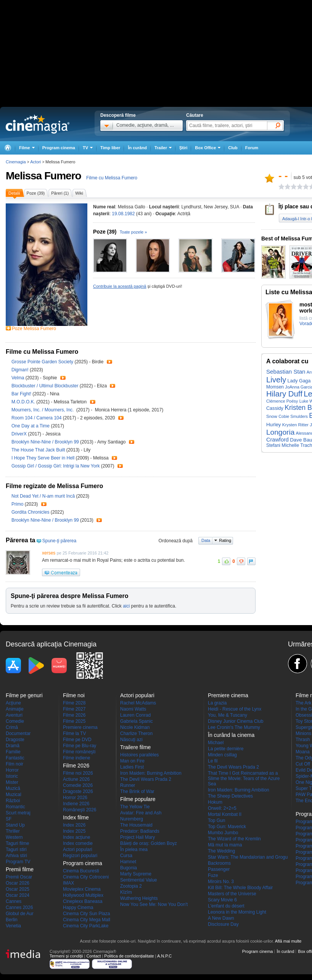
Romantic (15, 807)
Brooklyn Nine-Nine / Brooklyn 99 (45, 442)
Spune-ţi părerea (59, 541)
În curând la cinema (231, 735)
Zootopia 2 (131, 886)
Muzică (13, 788)
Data (206, 540)
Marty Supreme (136, 874)
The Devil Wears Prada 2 (146, 779)
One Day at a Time (31, 426)
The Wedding (221, 851)
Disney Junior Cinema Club (236, 721)
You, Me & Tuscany (228, 715)
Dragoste (15, 740)
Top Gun (216, 820)
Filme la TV (74, 733)
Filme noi (74, 695)
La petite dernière (226, 749)
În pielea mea (134, 849)
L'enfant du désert (226, 906)
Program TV (18, 862)
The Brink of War (137, 791)
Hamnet (128, 862)
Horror (12, 770)
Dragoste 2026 (78, 791)
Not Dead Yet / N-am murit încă (43, 496)
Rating (225, 540)
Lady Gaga (299, 381)
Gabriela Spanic (136, 721)
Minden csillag (222, 755)
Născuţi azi (131, 740)
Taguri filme (17, 843)
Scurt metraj (18, 813)
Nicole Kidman (135, 727)
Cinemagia (16, 162)
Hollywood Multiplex (83, 895)
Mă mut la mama (225, 845)
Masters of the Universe (232, 894)
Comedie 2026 (78, 785)
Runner (128, 785)
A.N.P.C (164, 956)
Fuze (213, 875)
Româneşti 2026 (80, 810)
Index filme (76, 817)
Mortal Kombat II (225, 814)
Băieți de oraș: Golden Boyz (149, 843)
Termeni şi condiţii (66, 956)
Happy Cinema (78, 907)
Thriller (13, 831)
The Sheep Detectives (230, 796)
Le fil (213, 761)
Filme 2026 (74, 715)
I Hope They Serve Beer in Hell (44, 458)
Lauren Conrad (135, 715)
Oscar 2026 (18, 883)
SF (9, 819)
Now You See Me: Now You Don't (154, 904)
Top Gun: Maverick (227, 827)
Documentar (18, 733)
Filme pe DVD (77, 740)
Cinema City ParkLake (86, 926)
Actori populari (78, 849)
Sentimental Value (139, 880)
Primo (18, 504)
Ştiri (183, 148)
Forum (252, 148)
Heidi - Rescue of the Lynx (235, 709)
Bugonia (129, 868)
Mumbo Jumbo (223, 833)
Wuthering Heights (139, 898)
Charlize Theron (136, 733)
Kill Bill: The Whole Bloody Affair (240, 888)
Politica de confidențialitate (129, 956)
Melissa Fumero (43, 176)
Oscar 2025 (18, 889)
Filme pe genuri (24, 695)
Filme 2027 (74, 709)
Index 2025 (74, 831)
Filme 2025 (74, 721)
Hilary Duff (284, 394)
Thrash (303, 740)
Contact (93, 956)
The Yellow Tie (135, 807)
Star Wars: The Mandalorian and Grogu (248, 857)
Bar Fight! (22, 394)
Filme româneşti (79, 752)
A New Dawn (221, 918)
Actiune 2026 (76, 779)
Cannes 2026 (19, 907)
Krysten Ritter (295, 425)
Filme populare (138, 799)
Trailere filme (135, 747)
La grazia (217, 703)
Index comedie (78, 843)
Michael (216, 743)
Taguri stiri (16, 849)
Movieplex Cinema (82, 889)
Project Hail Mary (138, 837)
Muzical (14, 795)
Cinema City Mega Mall (87, 920)
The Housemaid (136, 825)
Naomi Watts (133, 709)
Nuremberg (132, 819)
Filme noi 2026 (78, 773)
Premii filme (20, 869)
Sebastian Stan (286, 372)
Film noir (14, 764)
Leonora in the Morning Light (237, 912)
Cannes (14, 901)
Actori (35, 162)
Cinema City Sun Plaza (86, 914)
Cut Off (303, 764)
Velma (18, 378)
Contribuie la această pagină (120, 286)
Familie (13, 752)
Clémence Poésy (282, 401)
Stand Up (15, 825)
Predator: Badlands (140, 831)
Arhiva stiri (16, 856)
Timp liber (110, 148)
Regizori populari (80, 856)
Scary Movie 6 (222, 900)
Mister (12, 782)
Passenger (219, 869)
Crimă (12, 727)
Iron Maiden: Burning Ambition (151, 773)
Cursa (126, 856)
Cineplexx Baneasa (83, 901)
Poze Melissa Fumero (34, 329)
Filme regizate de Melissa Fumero (54, 486)
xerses (49, 553)
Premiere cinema (80, 727)
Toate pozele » (133, 232)
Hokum (215, 802)
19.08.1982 (123, 214)
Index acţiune (76, 837)
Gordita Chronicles (31, 512)
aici (126, 606)
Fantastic (15, 758)
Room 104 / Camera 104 (36, 418)
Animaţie (15, 709)
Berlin (12, 920)
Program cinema (59, 148)
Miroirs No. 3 (221, 882)
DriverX (20, 434)
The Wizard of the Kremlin (234, 839)
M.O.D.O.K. (24, 402)
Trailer (109, 362)
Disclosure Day (223, 924)
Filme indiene (76, 758)
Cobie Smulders (293, 416)
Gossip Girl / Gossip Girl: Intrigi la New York (55, 466)
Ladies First (132, 767)
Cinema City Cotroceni (86, 877)
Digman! (21, 370)
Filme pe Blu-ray (80, 746)
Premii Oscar (19, 877)
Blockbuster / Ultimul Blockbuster (45, 386)
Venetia (13, 926)
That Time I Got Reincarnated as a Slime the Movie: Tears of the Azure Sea (244, 779)
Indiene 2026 (76, 804)
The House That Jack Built (39, 450)
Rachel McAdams (138, 703)
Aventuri (14, 715)
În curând (137, 148)
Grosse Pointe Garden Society (43, 362)
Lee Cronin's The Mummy (234, 727)
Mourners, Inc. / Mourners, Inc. (44, 410)
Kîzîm (126, 892)
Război (13, 801)
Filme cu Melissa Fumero (112, 178)
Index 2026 (74, 825)
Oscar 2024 (18, 895)
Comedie (15, 721)
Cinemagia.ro (38, 124)
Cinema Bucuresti (81, 871)
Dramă (13, 746)
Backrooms (219, 863)
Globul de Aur (20, 914)
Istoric (12, 776)
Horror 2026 (75, 798)
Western (14, 837)
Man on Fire (132, 761)
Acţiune (13, 703)
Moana (303, 752)
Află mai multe (288, 941)
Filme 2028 (74, 703)
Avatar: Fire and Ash (141, 813)
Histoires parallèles (139, 755)
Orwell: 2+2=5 (222, 808)
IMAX (68, 883)
